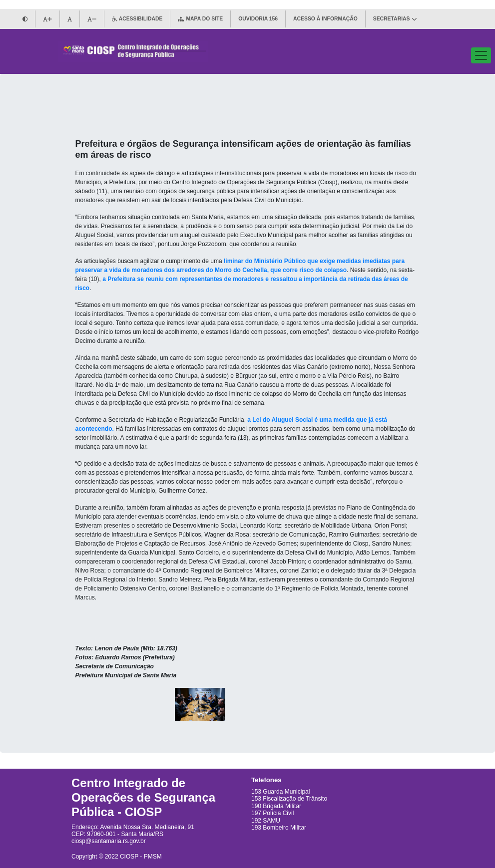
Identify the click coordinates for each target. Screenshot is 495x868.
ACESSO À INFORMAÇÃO (325, 19)
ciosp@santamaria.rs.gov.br (109, 841)
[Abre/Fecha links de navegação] (481, 55)
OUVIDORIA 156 (258, 19)
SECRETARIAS (395, 19)
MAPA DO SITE (200, 19)
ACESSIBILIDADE (137, 19)
